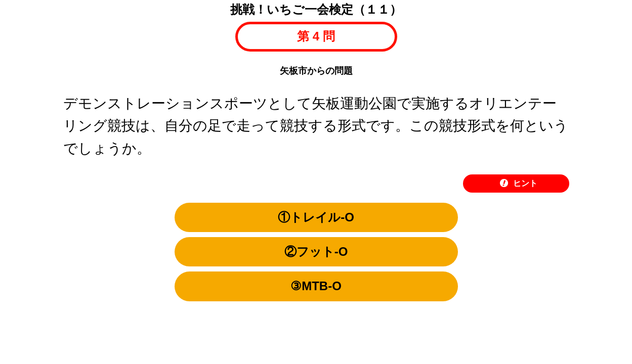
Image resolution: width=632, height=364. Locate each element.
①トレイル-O (316, 217)
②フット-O (316, 252)
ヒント (519, 183)
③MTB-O (316, 286)
